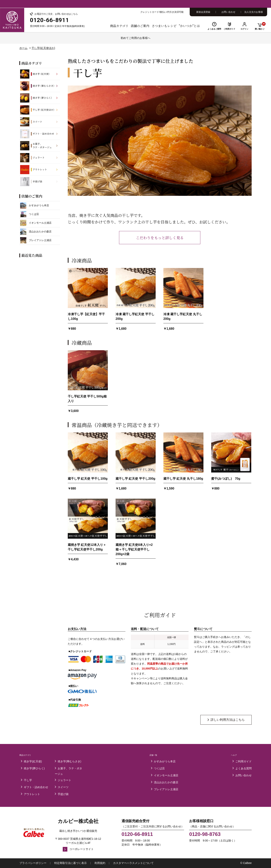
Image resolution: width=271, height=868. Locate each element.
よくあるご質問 (214, 29)
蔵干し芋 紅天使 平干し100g (88, 479)
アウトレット (32, 794)
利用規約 (100, 863)
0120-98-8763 (205, 834)
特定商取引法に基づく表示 (70, 863)
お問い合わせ (228, 12)
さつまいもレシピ (164, 26)
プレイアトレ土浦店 (166, 789)
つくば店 (159, 768)
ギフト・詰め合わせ (36, 787)
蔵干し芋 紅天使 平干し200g (135, 479)
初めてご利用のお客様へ (135, 38)
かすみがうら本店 (165, 761)
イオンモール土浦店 (166, 775)
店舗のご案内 (140, 26)
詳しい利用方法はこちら (228, 720)
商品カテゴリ (119, 26)
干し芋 (28, 780)
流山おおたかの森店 (166, 782)
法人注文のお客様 (254, 12)
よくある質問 (244, 768)
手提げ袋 (63, 794)
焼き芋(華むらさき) (69, 761)
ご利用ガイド (229, 29)
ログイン (244, 29)
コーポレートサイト (81, 849)
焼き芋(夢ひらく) (34, 768)
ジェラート (64, 780)
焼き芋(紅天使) (33, 761)
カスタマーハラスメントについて (133, 863)
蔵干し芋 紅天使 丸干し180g (183, 479)
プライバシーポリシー (33, 863)
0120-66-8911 (137, 834)
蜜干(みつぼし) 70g (226, 479)
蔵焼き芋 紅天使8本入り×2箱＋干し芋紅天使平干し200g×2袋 (134, 549)
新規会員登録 (203, 12)
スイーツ (63, 787)
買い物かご (260, 26)
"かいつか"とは (189, 26)
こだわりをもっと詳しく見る (160, 238)
